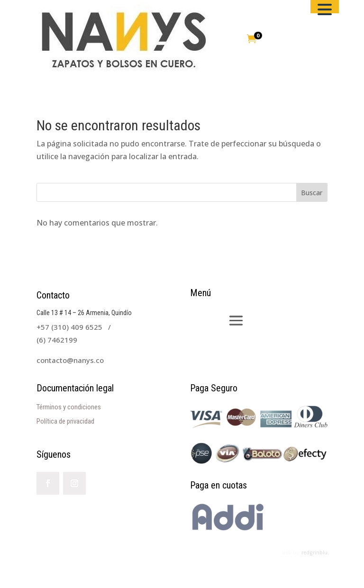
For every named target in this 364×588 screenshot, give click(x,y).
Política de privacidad (65, 421)
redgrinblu (314, 552)
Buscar (312, 193)
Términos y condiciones (69, 407)
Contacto (53, 295)
